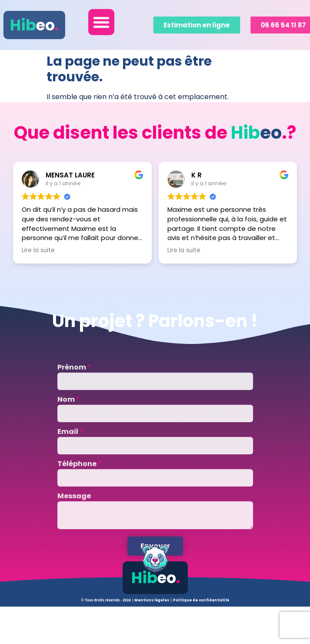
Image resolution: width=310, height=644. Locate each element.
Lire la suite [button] (38, 250)
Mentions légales (152, 600)
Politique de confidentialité (201, 600)
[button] (101, 18)
